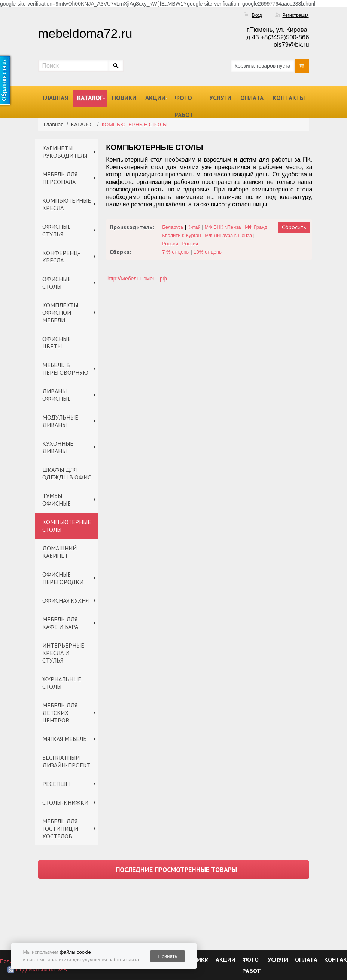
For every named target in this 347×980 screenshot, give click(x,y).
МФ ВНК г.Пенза (223, 227)
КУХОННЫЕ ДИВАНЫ (58, 447)
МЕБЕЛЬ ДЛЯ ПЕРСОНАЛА (60, 178)
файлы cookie (75, 952)
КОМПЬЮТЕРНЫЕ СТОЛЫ (67, 526)
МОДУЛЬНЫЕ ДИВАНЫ (60, 421)
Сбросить (294, 227)
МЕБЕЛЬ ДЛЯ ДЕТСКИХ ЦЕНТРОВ (60, 713)
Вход (257, 15)
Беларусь (173, 227)
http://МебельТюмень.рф (137, 279)
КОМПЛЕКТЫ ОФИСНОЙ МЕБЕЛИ (60, 313)
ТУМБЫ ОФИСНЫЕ (57, 500)
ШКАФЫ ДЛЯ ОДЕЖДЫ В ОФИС (67, 473)
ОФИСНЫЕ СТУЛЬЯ (57, 230)
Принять (168, 956)
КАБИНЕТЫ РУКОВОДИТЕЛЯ (65, 152)
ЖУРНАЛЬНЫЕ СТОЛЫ (62, 683)
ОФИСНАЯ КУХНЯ (66, 600)
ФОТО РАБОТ (184, 106)
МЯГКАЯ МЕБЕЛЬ (65, 739)
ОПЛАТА (252, 98)
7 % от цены (176, 252)
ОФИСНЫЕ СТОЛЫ (57, 283)
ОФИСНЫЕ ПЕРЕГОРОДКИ (63, 578)
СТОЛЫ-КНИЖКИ (65, 802)
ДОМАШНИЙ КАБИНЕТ (60, 552)
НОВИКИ (124, 98)
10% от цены (208, 252)
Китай (194, 227)
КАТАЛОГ (90, 98)
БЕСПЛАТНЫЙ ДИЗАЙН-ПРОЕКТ (66, 761)
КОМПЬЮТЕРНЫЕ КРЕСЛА (67, 204)
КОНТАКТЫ (289, 98)
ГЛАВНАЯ (55, 98)
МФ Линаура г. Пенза (228, 235)
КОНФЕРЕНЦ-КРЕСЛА (61, 256)
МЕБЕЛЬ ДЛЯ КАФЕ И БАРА (60, 623)
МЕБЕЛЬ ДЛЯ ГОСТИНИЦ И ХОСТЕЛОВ (60, 829)
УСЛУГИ (220, 98)
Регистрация (295, 15)
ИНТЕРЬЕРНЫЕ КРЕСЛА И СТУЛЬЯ (63, 653)
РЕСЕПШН (56, 784)
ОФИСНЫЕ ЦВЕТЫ (57, 342)
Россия (170, 244)
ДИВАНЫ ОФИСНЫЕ (57, 395)
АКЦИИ (155, 98)
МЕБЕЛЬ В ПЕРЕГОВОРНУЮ (65, 369)
